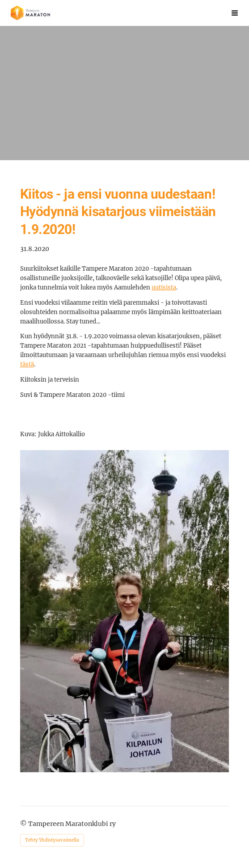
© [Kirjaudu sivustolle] (24, 824)
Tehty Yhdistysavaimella (52, 840)
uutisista (164, 287)
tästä (27, 364)
